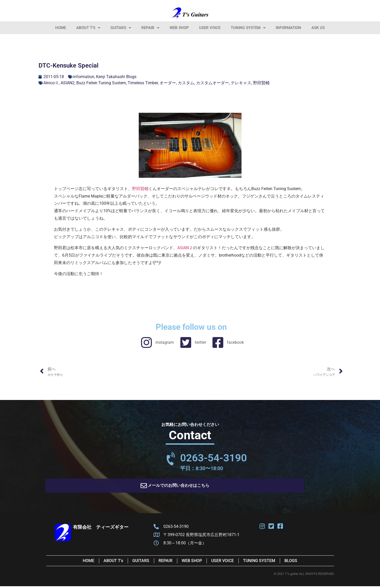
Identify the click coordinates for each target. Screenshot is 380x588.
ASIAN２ (185, 248)
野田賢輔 (261, 83)
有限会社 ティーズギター (101, 529)
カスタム (186, 83)
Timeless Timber (143, 83)
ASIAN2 (68, 83)
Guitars (121, 28)
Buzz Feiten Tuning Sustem (101, 83)
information (288, 28)
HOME (61, 28)
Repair (150, 28)
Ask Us (318, 28)
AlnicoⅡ (51, 83)
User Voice (210, 28)
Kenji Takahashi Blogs (116, 77)
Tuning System (248, 28)
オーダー (168, 83)
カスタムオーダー (212, 83)
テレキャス (241, 83)
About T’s (88, 28)
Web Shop (179, 28)
